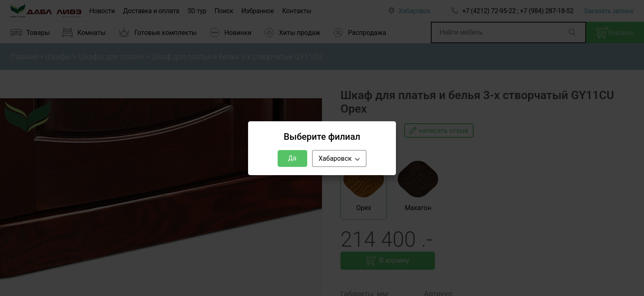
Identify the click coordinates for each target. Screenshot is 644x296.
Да (292, 158)
